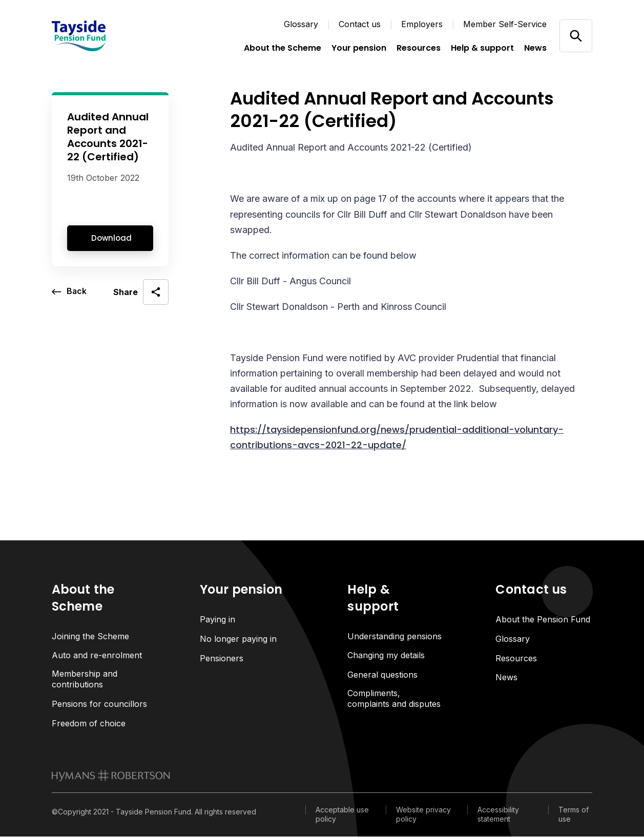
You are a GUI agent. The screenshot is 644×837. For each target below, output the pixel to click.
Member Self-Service (505, 24)
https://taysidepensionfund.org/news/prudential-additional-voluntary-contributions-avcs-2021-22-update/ (397, 437)
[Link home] (103, 36)
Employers (422, 24)
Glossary (301, 24)
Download (111, 238)
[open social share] (141, 292)
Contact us (360, 24)
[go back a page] (69, 292)
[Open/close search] (576, 36)
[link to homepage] (111, 776)
